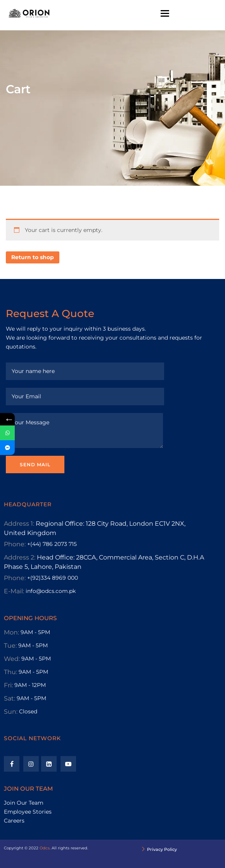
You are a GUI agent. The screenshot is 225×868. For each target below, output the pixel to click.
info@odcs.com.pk (51, 591)
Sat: (10, 698)
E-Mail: (14, 591)
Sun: (11, 712)
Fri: (8, 685)
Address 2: (20, 557)
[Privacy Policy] (143, 850)
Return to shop (33, 257)
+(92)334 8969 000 (53, 578)
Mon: (11, 632)
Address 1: (19, 524)
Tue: (10, 646)
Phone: (15, 544)
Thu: (10, 672)
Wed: (12, 659)
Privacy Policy (162, 849)
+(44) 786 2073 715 (52, 544)
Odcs (45, 848)
